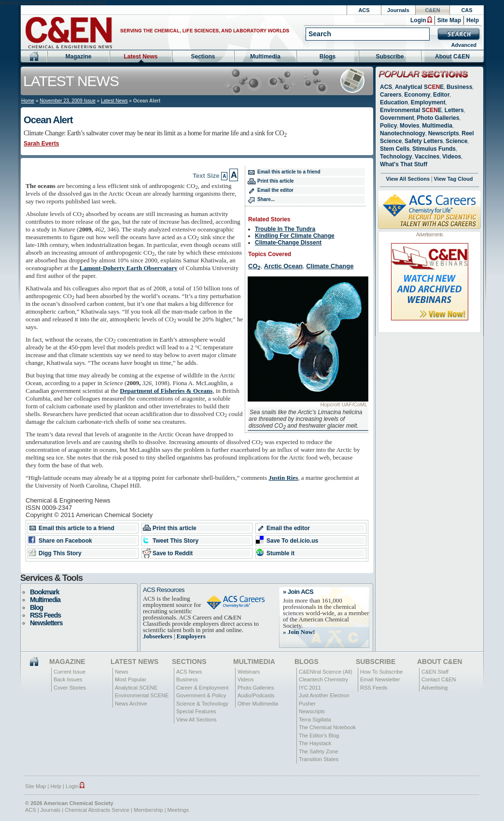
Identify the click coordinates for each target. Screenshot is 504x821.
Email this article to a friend (289, 172)
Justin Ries (283, 478)
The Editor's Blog (319, 735)
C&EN (432, 10)
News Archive (131, 704)
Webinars (249, 672)
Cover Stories (70, 688)
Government (397, 118)
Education (394, 102)
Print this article (276, 181)
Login (418, 20)
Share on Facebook (65, 541)
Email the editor (275, 190)
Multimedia (265, 57)
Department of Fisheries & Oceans (166, 391)
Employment (428, 102)
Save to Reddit (173, 553)
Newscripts (444, 133)
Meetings (178, 810)
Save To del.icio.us (292, 541)
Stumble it (280, 553)
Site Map (449, 20)
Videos (452, 157)
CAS (467, 10)
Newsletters (46, 623)
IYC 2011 (310, 688)
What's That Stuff (404, 164)
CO (254, 266)
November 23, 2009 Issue (68, 101)
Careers (391, 95)
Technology (396, 157)
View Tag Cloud (454, 179)
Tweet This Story (175, 541)
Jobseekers (158, 636)
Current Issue (70, 672)
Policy (388, 126)
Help (473, 20)
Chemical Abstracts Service (97, 810)
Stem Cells (395, 149)
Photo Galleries (438, 118)
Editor (441, 95)
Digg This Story (60, 553)
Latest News (140, 57)
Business (459, 87)
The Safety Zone (318, 751)
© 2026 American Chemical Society (69, 803)
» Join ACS (298, 592)
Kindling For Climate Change (295, 236)
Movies (410, 126)
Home (28, 101)
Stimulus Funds (434, 149)
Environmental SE (411, 110)
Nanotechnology (403, 133)
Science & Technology (202, 704)
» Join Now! (299, 632)
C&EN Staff (435, 672)
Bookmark (44, 592)
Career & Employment (202, 688)
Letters (454, 110)
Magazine (78, 57)
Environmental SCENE (142, 695)
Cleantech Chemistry (323, 679)
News (122, 672)
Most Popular (131, 679)
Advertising (434, 688)
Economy (417, 95)
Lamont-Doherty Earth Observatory (129, 268)
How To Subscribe (381, 672)
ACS (364, 10)
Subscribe (390, 57)
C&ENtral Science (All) (326, 672)
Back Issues (68, 679)
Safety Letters (424, 141)
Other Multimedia (258, 704)
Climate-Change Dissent (288, 243)
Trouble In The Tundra (285, 229)
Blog (36, 607)
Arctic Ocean (283, 266)
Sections (203, 57)
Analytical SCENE (136, 688)
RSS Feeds (45, 615)
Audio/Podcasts (256, 695)
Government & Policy (201, 695)
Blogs (328, 57)
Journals (398, 10)
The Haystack (315, 743)
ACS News (189, 672)
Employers (191, 636)
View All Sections (408, 179)
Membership (148, 810)
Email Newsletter (380, 679)
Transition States (319, 759)
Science (456, 141)
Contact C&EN (439, 679)
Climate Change (330, 266)
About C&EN (452, 57)
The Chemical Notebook (327, 727)
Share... (266, 199)
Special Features (196, 711)
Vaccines (427, 157)
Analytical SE (419, 87)
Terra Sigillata (315, 720)
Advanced (464, 45)
